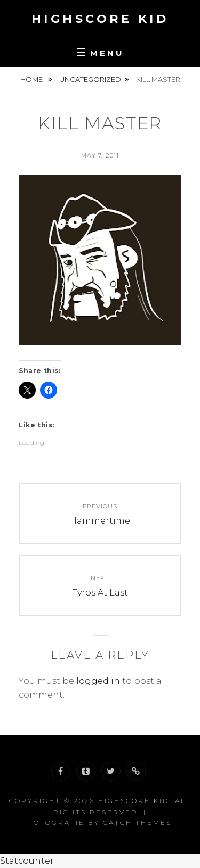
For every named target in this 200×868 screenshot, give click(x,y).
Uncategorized (90, 79)
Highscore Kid (100, 19)
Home (32, 79)
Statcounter (27, 861)
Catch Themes (137, 822)
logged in (98, 681)
